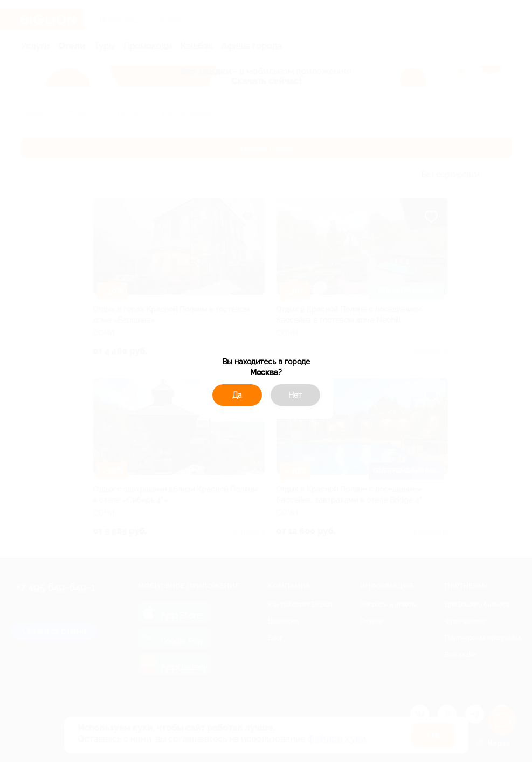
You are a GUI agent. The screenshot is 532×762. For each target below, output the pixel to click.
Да (237, 395)
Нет (295, 395)
